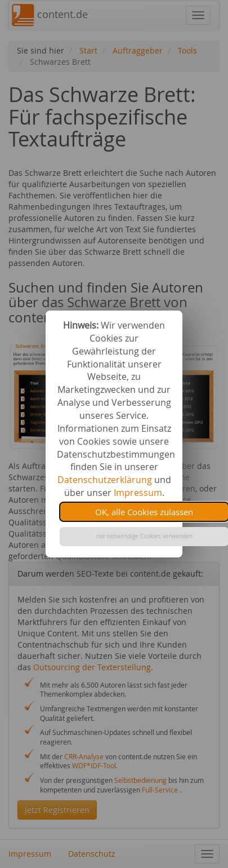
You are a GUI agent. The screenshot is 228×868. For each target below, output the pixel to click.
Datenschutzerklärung (105, 480)
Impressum (138, 493)
